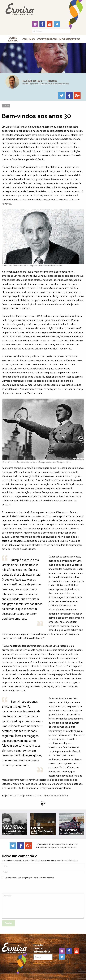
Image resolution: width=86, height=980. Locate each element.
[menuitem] (13, 39)
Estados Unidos (34, 795)
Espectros (37, 828)
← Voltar (6, 106)
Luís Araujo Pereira (13, 831)
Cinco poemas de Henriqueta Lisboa (14, 827)
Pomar (80, 833)
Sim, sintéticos (68, 830)
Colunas (29, 39)
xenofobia (62, 795)
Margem (52, 81)
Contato (74, 39)
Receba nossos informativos (43, 952)
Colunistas (59, 39)
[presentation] (19, 886)
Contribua (44, 39)
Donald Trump (17, 795)
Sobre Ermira (13, 39)
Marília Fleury (68, 833)
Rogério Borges (32, 81)
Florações (7, 833)
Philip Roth (50, 795)
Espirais (34, 833)
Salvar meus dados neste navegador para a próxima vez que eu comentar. (29, 878)
